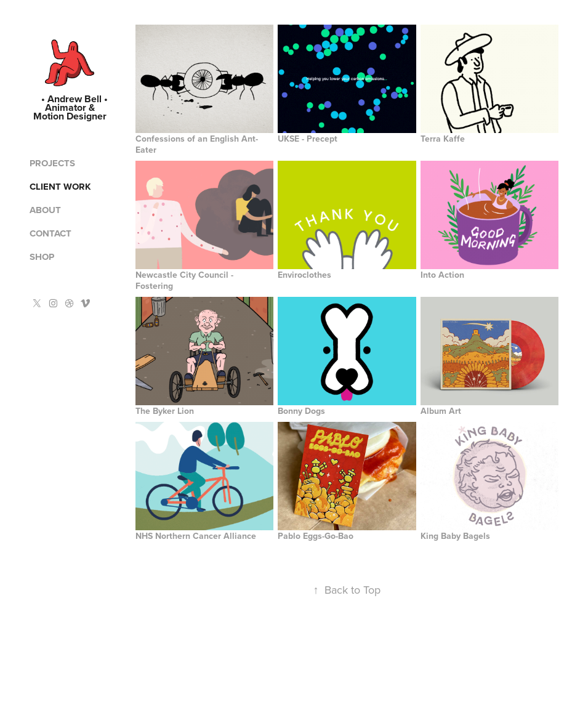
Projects (52, 163)
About (45, 210)
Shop (42, 257)
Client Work (60, 187)
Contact (50, 233)
